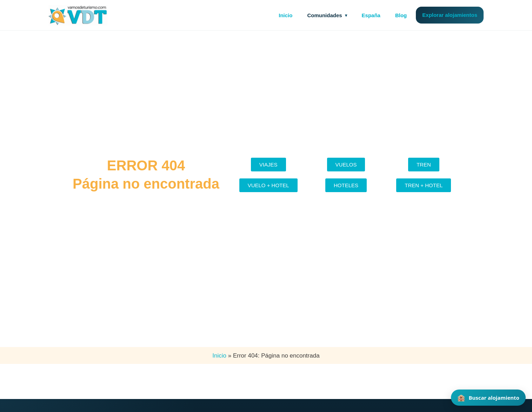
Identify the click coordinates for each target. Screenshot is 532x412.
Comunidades (324, 15)
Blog (401, 15)
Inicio (285, 15)
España (371, 15)
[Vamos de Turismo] (78, 15)
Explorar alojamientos (450, 15)
